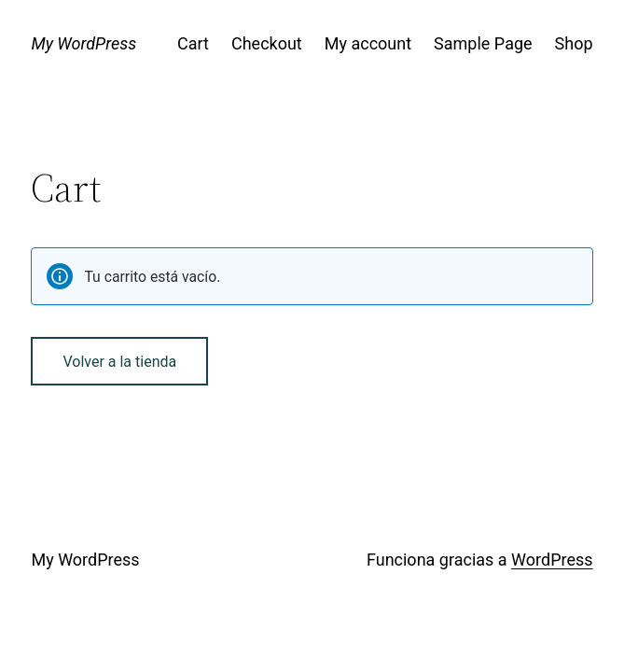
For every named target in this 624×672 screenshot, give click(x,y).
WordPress (552, 560)
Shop (574, 43)
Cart (193, 43)
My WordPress (83, 43)
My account (368, 43)
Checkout (267, 43)
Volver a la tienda (119, 362)
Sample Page (483, 43)
